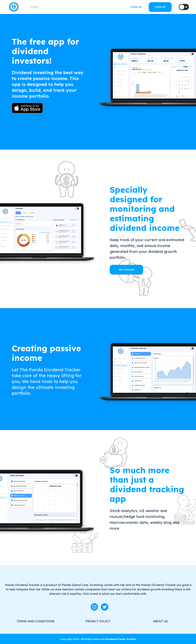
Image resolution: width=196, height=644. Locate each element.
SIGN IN (136, 7)
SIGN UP (160, 7)
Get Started (126, 270)
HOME (35, 7)
